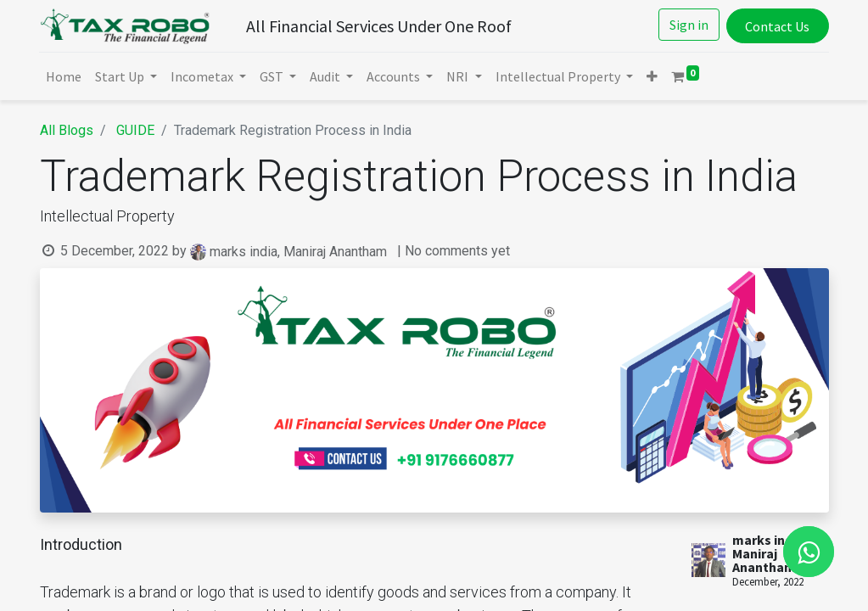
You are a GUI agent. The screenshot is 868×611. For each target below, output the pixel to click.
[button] (652, 76)
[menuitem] (64, 76)
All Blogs (67, 130)
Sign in (688, 25)
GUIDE (135, 130)
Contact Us (777, 26)
